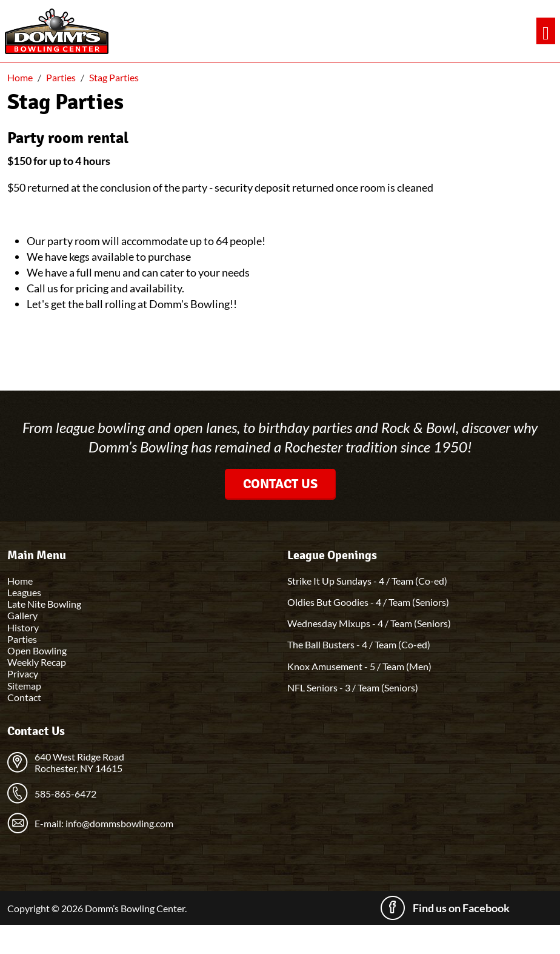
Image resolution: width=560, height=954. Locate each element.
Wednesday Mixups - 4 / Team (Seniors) (369, 623)
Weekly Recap (37, 662)
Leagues (24, 592)
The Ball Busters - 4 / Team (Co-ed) (359, 644)
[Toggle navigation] (546, 31)
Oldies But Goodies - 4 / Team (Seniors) (368, 602)
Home (20, 581)
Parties (22, 639)
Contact (24, 697)
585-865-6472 (65, 794)
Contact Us (280, 484)
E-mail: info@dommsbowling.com (104, 823)
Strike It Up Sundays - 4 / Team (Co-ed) (367, 581)
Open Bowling (37, 650)
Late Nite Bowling (44, 604)
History (23, 627)
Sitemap (24, 686)
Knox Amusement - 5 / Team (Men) (359, 666)
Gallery (22, 615)
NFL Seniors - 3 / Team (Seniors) (353, 687)
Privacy (23, 674)
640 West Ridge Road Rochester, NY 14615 (79, 762)
